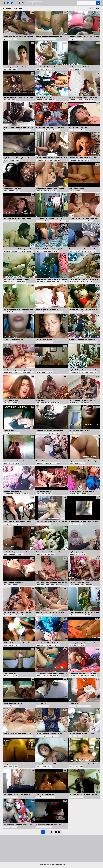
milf (71, 645)
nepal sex (89, 281)
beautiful (39, 797)
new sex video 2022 (42, 221)
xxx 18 (16, 615)
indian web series (74, 676)
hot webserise (8, 130)
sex (38, 69)
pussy (6, 39)
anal (80, 433)
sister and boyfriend (42, 736)
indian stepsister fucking (11, 251)
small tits (83, 554)
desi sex (56, 251)
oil (83, 191)
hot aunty (23, 251)
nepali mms (56, 645)
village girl (59, 585)
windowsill (57, 160)
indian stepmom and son (89, 342)
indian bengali (84, 372)
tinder (87, 160)
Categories (37, 3)
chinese (16, 585)
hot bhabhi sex (54, 221)
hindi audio (51, 312)
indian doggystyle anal (43, 403)
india (81, 766)
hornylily (57, 433)
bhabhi (84, 494)
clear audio (27, 130)
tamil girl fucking (74, 251)
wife (18, 160)
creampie (7, 160)
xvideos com (18, 372)
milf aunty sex (73, 615)
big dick (18, 524)
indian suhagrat (51, 39)
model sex (72, 100)
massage (15, 706)
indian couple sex (74, 585)
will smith (48, 130)
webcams (49, 69)
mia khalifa (81, 160)
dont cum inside (61, 281)
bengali (72, 554)
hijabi (77, 554)
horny (50, 766)
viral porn (49, 645)
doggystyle (20, 554)
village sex (80, 100)
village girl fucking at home (88, 251)
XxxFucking (14, 3)
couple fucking (55, 403)
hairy (83, 463)
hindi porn (40, 100)
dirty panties (40, 433)
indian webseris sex (42, 676)
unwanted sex (18, 130)
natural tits (47, 191)
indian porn (52, 100)
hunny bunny (40, 645)
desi (16, 766)
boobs (15, 403)
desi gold (39, 251)
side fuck (89, 221)
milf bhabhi (7, 312)
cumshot (77, 130)
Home (30, 3)
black (83, 130)
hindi (13, 524)
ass (76, 39)
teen (83, 69)
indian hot (81, 312)
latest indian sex (74, 372)
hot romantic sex (17, 312)
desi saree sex (41, 39)
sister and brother (28, 372)
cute (80, 736)
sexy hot (39, 191)
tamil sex (30, 251)
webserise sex (21, 281)
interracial (77, 191)
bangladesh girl (54, 736)
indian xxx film (8, 372)
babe (15, 797)
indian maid (87, 706)
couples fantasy (80, 221)
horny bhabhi (73, 312)
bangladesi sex (74, 281)
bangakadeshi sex (55, 676)
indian (17, 463)
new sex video (85, 676)
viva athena (56, 130)
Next (58, 832)
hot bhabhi (51, 554)
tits (11, 39)
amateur (11, 463)
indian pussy (49, 433)
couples (46, 797)
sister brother (89, 100)
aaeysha (72, 221)
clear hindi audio (49, 463)
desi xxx (82, 281)
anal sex (54, 191)
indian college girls (87, 585)
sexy (10, 342)
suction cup (48, 160)
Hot (91, 8)
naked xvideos (73, 403)
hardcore (45, 372)
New (97, 8)
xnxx (46, 100)
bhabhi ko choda (41, 312)
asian (15, 39)
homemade (12, 554)
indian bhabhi (48, 251)
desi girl (57, 463)
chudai (79, 494)
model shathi (40, 585)
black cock (25, 494)
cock (6, 69)
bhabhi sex (59, 312)
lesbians (48, 494)
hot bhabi (39, 463)
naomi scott (40, 130)
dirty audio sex (41, 281)
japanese (77, 69)
